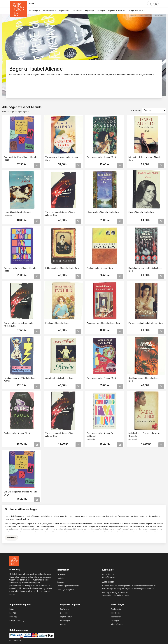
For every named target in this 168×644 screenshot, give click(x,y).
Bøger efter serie (136, 11)
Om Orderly (62, 574)
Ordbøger (101, 11)
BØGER (31, 3)
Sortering (136, 110)
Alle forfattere (117, 624)
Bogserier (64, 613)
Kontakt (60, 578)
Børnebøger (33, 11)
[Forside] (19, 9)
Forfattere (149, 15)
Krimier (63, 624)
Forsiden (133, 15)
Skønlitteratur (49, 11)
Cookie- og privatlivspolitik (68, 586)
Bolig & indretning (17, 621)
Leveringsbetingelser (66, 590)
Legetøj (13, 613)
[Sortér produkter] (154, 110)
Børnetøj (13, 617)
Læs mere (11, 538)
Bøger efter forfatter (116, 11)
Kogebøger (90, 11)
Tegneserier (77, 11)
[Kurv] (156, 4)
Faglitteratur (64, 11)
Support (60, 582)
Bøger (141, 15)
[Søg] (150, 4)
